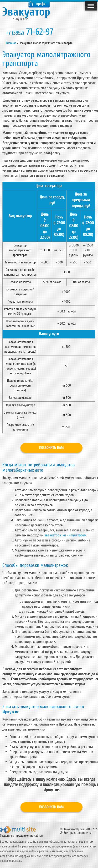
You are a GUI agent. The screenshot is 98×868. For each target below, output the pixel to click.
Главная (11, 43)
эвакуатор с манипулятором (65, 535)
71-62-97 (30, 32)
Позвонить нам (51, 448)
